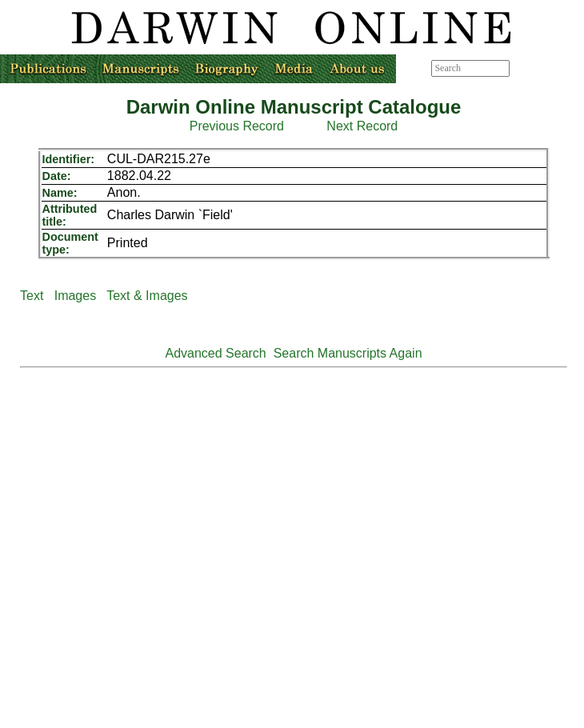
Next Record (362, 126)
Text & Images (147, 296)
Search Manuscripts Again (348, 353)
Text (32, 296)
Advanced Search (215, 353)
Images (75, 296)
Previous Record (237, 126)
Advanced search (546, 68)
